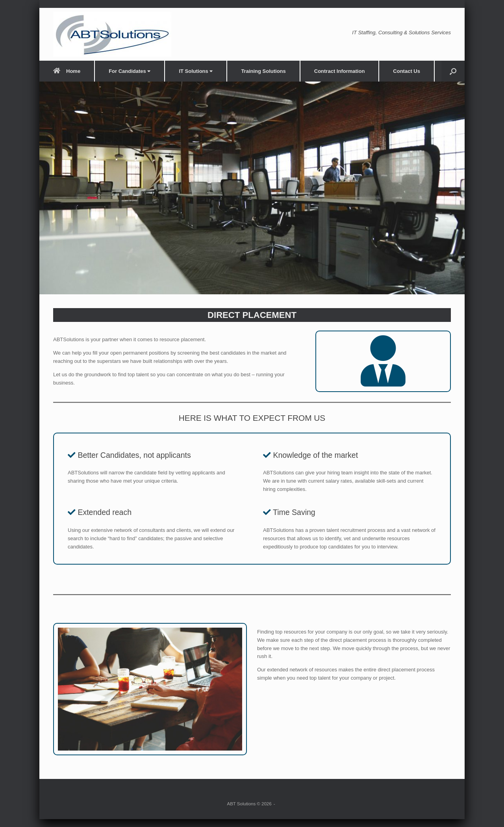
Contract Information (340, 71)
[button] (453, 71)
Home (67, 71)
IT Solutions (196, 71)
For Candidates (130, 71)
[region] (252, 188)
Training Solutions (263, 71)
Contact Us (407, 71)
